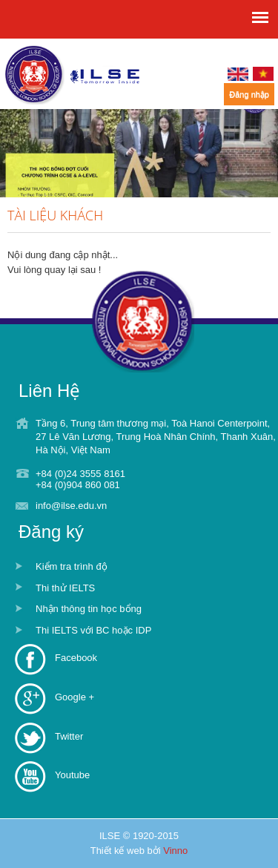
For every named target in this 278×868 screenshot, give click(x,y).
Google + (75, 697)
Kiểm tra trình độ (72, 566)
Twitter (69, 736)
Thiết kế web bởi (139, 851)
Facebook (76, 658)
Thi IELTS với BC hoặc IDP (93, 630)
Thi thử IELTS (65, 588)
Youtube (72, 775)
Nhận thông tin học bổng (89, 609)
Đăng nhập (249, 94)
